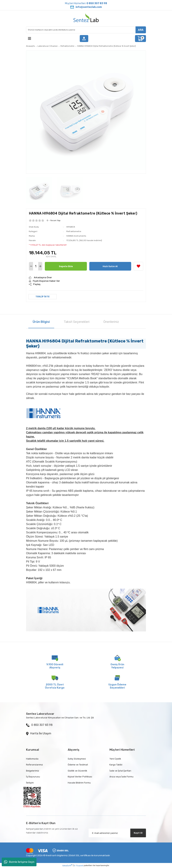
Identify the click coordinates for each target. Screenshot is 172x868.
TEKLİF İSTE (42, 297)
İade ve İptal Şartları (120, 771)
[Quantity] (36, 266)
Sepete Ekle (66, 266)
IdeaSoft (67, 865)
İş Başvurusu (33, 777)
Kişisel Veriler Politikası (80, 777)
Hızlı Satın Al (110, 266)
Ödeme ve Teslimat (78, 765)
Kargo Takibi (116, 765)
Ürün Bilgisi (41, 322)
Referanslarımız (34, 765)
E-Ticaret (79, 866)
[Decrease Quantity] (31, 266)
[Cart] (140, 39)
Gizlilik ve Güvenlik (77, 771)
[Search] (86, 30)
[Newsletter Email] (117, 833)
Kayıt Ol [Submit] (138, 833)
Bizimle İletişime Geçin (19, 862)
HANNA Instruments (76, 236)
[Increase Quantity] (40, 266)
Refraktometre (74, 231)
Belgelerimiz (33, 771)
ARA (141, 30)
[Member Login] (84, 39)
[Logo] (86, 18)
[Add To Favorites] (138, 266)
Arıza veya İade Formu (121, 777)
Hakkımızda (32, 759)
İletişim (30, 783)
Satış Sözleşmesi (77, 759)
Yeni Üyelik (115, 759)
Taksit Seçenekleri (77, 322)
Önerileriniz (111, 322)
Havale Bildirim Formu (79, 783)
